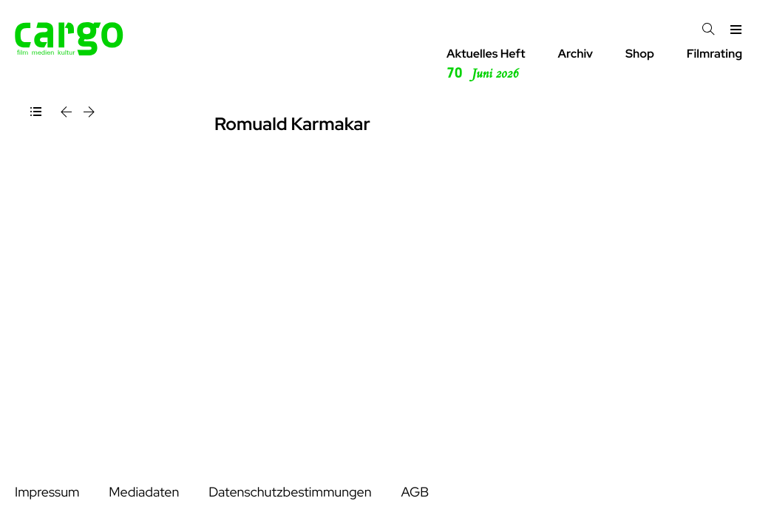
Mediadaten (144, 492)
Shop (640, 54)
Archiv (575, 54)
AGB (415, 492)
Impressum (47, 492)
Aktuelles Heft (486, 64)
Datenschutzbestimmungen (290, 492)
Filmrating (714, 54)
